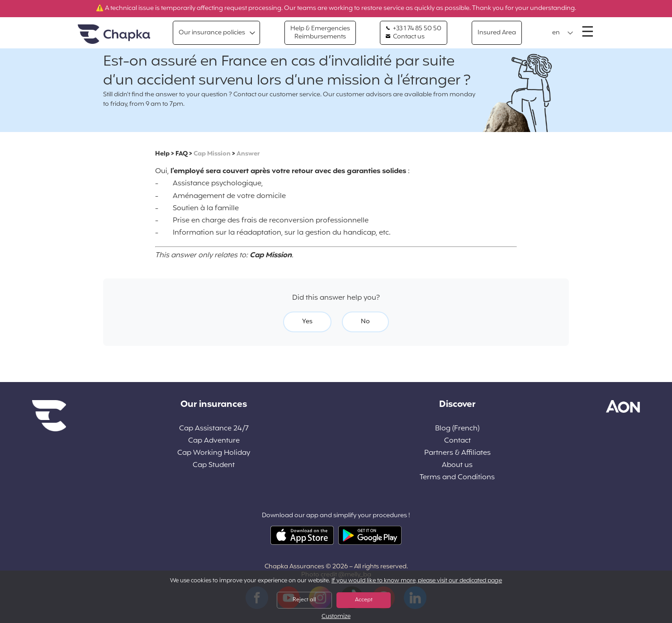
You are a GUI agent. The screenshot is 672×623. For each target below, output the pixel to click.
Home (114, 35)
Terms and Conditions (457, 478)
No (365, 322)
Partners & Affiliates (457, 453)
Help (162, 154)
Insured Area (497, 33)
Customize (336, 617)
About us (457, 465)
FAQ (182, 154)
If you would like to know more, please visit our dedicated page (417, 581)
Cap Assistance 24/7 (214, 429)
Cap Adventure (214, 441)
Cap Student (214, 465)
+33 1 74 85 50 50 (414, 29)
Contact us (405, 37)
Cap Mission (212, 154)
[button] (563, 33)
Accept (364, 600)
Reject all (304, 600)
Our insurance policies (212, 33)
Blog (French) (457, 429)
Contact (457, 441)
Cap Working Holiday (214, 453)
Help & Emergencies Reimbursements (320, 33)
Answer (248, 154)
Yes (307, 322)
